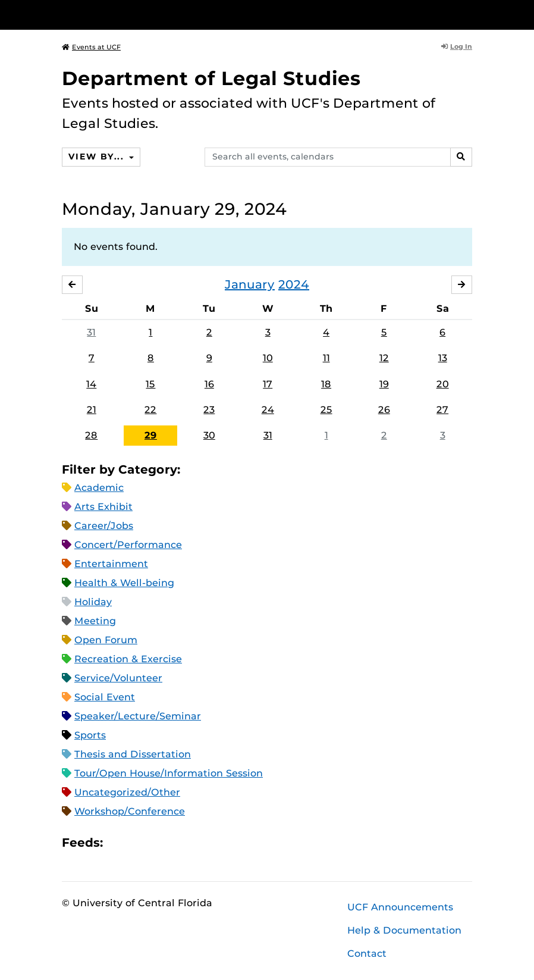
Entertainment (111, 564)
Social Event (105, 697)
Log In (457, 46)
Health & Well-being (124, 583)
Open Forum (106, 640)
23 (209, 410)
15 (150, 384)
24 (268, 410)
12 (384, 359)
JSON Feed (199, 843)
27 (442, 410)
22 (150, 410)
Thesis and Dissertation (133, 754)
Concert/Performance (128, 545)
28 (91, 435)
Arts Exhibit (103, 507)
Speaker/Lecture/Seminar (138, 716)
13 (443, 359)
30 (209, 435)
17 (268, 384)
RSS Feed (159, 843)
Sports (90, 735)
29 (151, 435)
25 (326, 410)
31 (91, 332)
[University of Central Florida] (141, 15)
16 (209, 384)
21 (92, 410)
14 (91, 384)
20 (443, 384)
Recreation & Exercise (128, 659)
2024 (294, 284)
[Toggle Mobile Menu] (469, 14)
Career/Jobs (104, 526)
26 (384, 410)
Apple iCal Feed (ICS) (118, 843)
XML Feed (179, 843)
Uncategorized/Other (127, 792)
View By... (98, 156)
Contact (367, 954)
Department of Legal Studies (211, 78)
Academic (99, 488)
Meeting (95, 621)
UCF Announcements (400, 907)
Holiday (93, 602)
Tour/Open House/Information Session (169, 773)
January (250, 284)
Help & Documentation (404, 930)
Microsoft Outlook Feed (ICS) (139, 843)
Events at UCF (91, 47)
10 (268, 359)
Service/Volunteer (118, 678)
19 (384, 384)
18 (326, 384)
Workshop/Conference (130, 811)
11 (326, 359)
